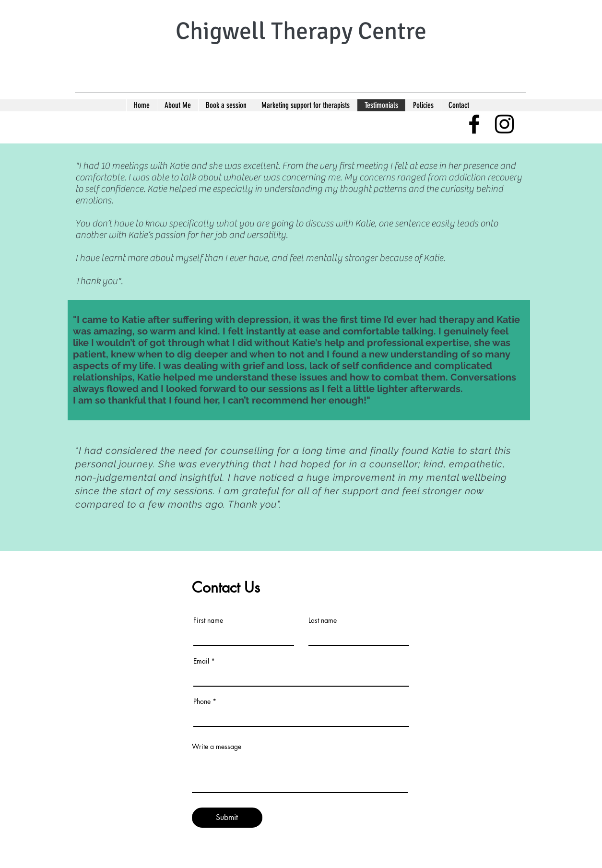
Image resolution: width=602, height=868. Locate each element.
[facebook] (474, 124)
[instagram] (504, 124)
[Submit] (227, 818)
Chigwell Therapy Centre (301, 31)
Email (201, 661)
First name (208, 620)
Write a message (217, 747)
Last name (323, 620)
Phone (202, 702)
